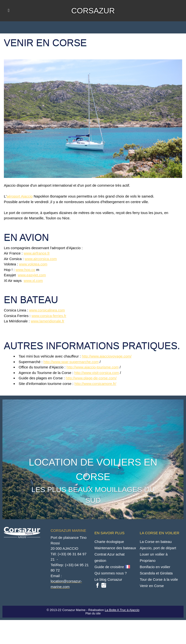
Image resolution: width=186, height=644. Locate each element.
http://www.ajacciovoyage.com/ (107, 356)
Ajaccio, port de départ (158, 548)
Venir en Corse (152, 586)
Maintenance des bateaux (115, 548)
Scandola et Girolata (156, 573)
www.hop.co (25, 270)
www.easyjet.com (32, 275)
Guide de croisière (113, 567)
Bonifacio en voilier (155, 567)
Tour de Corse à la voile (159, 579)
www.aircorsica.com (41, 259)
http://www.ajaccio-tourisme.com (93, 367)
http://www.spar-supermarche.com (71, 362)
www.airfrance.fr (37, 253)
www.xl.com (33, 281)
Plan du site (93, 613)
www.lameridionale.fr (47, 321)
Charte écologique (109, 542)
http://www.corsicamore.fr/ (95, 384)
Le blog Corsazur (108, 579)
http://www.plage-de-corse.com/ (91, 378)
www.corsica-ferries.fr (49, 316)
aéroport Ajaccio (20, 196)
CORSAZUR (93, 11)
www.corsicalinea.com (47, 310)
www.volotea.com (33, 264)
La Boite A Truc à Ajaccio (122, 610)
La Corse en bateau (156, 542)
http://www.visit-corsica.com (97, 373)
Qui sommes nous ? (111, 573)
